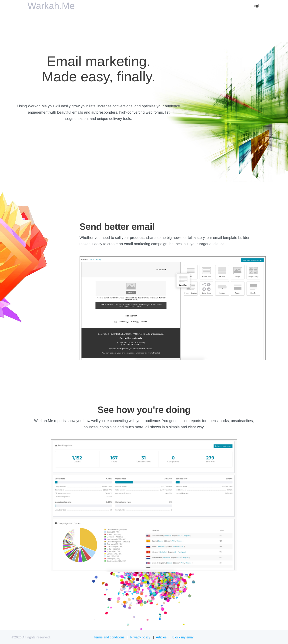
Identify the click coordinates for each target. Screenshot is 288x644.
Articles (161, 637)
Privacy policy (140, 637)
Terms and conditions (109, 637)
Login (257, 6)
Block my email (183, 637)
